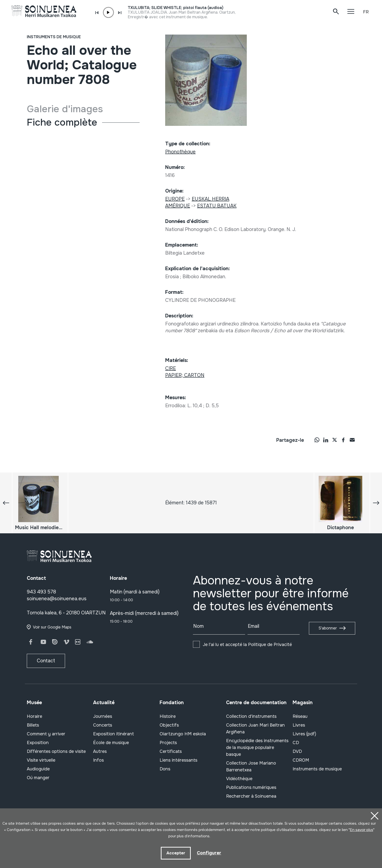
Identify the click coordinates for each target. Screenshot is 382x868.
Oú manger (38, 778)
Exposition (38, 743)
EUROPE (175, 199)
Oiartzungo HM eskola (183, 734)
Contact (46, 661)
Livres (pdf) (304, 734)
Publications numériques (251, 787)
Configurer (209, 853)
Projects (168, 743)
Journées (103, 716)
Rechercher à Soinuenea (251, 796)
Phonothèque (180, 152)
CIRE (171, 368)
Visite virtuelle (41, 760)
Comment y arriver (46, 734)
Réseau (300, 716)
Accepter (175, 853)
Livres (299, 725)
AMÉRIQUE (178, 206)
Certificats (171, 751)
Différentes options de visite (56, 751)
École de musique (111, 743)
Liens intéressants (178, 760)
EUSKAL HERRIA (210, 199)
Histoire (168, 716)
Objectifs (169, 725)
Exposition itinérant (114, 734)
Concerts (103, 725)
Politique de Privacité (270, 645)
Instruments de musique (54, 37)
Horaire (34, 716)
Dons (165, 769)
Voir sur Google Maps (52, 627)
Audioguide (38, 769)
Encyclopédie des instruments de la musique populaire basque (257, 748)
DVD (297, 751)
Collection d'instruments (251, 716)
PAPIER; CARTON (185, 375)
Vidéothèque (239, 779)
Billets (33, 725)
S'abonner (328, 628)
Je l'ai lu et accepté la (247, 645)
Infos (98, 760)
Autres (100, 751)
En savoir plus (362, 829)
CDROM (301, 760)
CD (296, 743)
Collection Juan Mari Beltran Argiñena (255, 729)
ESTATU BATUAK (217, 206)
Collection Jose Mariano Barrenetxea (251, 766)
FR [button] (366, 12)
